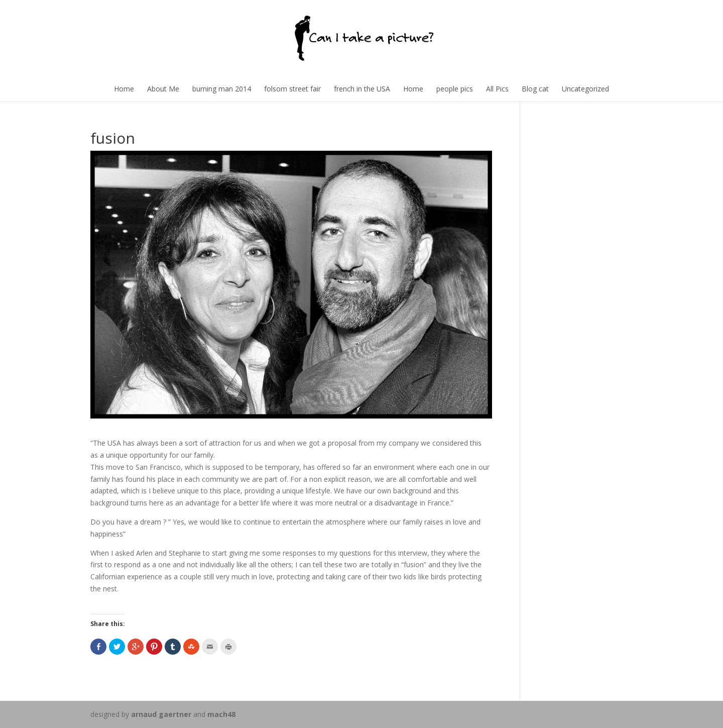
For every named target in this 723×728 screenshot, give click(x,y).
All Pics (497, 89)
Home (124, 89)
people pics (455, 89)
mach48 (221, 714)
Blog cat (535, 89)
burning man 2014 (222, 89)
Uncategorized (585, 89)
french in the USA (362, 89)
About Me (163, 89)
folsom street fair (292, 89)
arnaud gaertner (161, 714)
